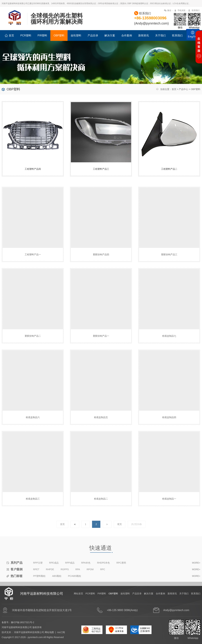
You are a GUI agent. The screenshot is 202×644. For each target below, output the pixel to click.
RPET (36, 576)
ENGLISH (193, 36)
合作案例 (127, 35)
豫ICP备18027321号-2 (23, 622)
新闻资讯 (144, 35)
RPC (103, 576)
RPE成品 (54, 570)
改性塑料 (76, 35)
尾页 (120, 531)
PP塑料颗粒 (39, 583)
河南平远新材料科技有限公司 (29, 632)
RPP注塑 (38, 570)
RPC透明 (121, 570)
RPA (78, 576)
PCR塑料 (26, 35)
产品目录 (93, 35)
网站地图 (49, 632)
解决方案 (110, 35)
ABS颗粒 (57, 583)
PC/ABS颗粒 (75, 583)
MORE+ (196, 570)
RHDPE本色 (103, 570)
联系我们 (196, 10)
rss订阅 (61, 632)
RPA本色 (86, 570)
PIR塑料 (42, 35)
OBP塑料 (59, 35)
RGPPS (65, 576)
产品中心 (183, 89)
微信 (169, 10)
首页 (9, 36)
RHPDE (50, 576)
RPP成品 (70, 570)
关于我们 (160, 35)
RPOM (90, 576)
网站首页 (78, 594)
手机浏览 (181, 10)
